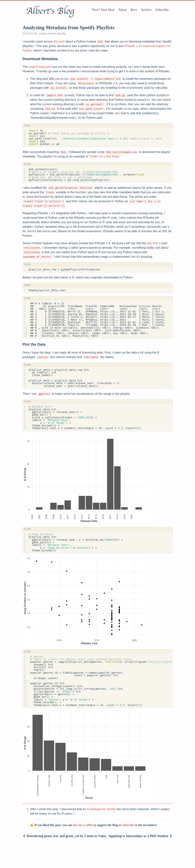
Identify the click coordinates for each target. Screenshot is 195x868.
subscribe (128, 825)
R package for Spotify (101, 809)
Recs (134, 10)
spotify (62, 34)
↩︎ (74, 814)
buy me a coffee (83, 825)
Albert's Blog (50, 11)
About (123, 10)
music (53, 34)
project (43, 34)
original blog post (40, 67)
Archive (146, 10)
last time (153, 243)
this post (59, 41)
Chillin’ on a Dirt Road (104, 156)
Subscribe (162, 10)
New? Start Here (103, 10)
